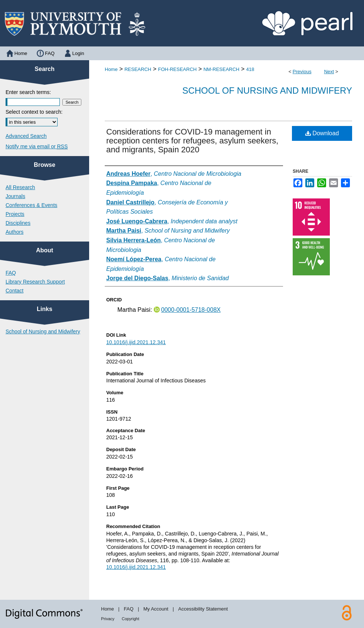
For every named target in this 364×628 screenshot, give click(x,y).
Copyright (131, 619)
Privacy (108, 619)
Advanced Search (26, 136)
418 (250, 69)
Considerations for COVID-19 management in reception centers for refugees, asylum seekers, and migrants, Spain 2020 (192, 141)
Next (329, 72)
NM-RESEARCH (222, 69)
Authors (14, 232)
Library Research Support (35, 282)
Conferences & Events (31, 205)
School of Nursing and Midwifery (267, 90)
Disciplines (18, 223)
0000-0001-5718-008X (191, 310)
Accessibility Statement (203, 609)
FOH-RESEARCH (177, 69)
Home (111, 69)
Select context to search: (34, 112)
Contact (14, 291)
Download (322, 133)
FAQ (11, 273)
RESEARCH (138, 69)
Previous (302, 72)
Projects (15, 214)
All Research (20, 187)
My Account (156, 609)
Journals (15, 196)
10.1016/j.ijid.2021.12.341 (136, 342)
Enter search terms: (28, 92)
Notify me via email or (37, 146)
